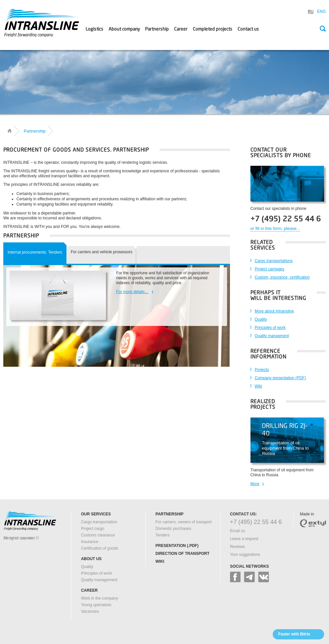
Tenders (163, 535)
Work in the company (100, 598)
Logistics (94, 29)
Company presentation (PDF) (280, 378)
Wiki (258, 386)
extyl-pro (313, 523)
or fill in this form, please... (275, 228)
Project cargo (93, 529)
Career (181, 29)
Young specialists (96, 605)
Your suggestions (245, 555)
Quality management (99, 580)
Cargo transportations (274, 261)
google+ (250, 577)
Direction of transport (183, 554)
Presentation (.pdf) (177, 546)
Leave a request (244, 539)
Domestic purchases (174, 529)
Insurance (90, 542)
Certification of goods (100, 548)
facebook (235, 577)
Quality (261, 319)
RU (311, 12)
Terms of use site (18, 538)
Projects (262, 370)
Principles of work (270, 328)
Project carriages (269, 269)
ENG (321, 12)
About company (124, 29)
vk (264, 577)
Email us (238, 531)
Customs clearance (98, 535)
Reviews (237, 547)
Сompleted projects (213, 29)
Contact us (248, 29)
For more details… (132, 292)
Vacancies (90, 611)
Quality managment (272, 336)
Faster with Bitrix (294, 634)
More (255, 484)
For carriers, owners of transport (184, 522)
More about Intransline (274, 311)
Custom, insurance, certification (282, 277)
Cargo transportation (99, 522)
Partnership (157, 29)
